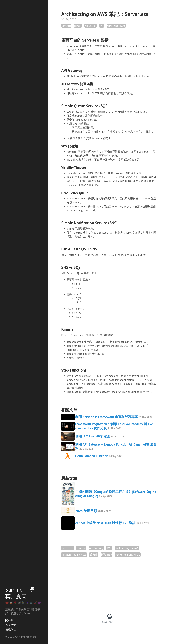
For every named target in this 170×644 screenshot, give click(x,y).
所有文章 (11, 625)
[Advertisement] (109, 586)
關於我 (9, 620)
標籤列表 (11, 630)
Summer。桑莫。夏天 (20, 593)
